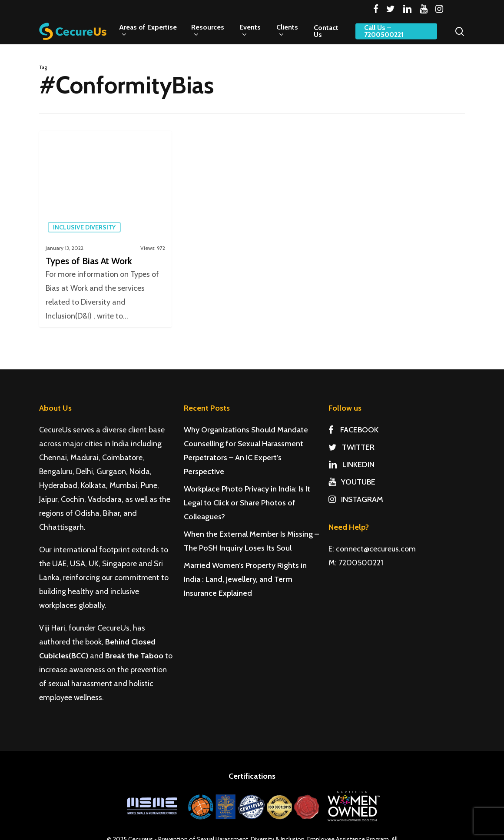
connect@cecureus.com (376, 549)
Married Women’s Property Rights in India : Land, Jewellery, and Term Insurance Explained (245, 579)
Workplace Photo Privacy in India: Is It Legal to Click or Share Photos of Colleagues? (247, 503)
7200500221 (361, 563)
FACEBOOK (353, 430)
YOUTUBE (352, 482)
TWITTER (351, 447)
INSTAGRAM (356, 499)
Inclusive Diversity (84, 227)
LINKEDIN (351, 465)
